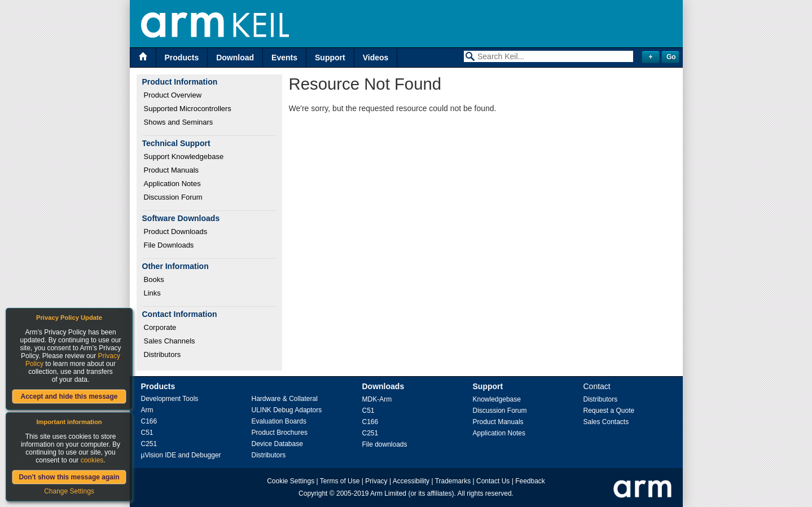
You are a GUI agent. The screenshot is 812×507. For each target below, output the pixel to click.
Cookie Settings (291, 481)
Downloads (383, 386)
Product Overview (173, 95)
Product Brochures (280, 433)
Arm (147, 410)
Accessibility (411, 481)
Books (154, 279)
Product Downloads (176, 232)
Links (152, 293)
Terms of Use (340, 481)
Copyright (313, 493)
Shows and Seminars (179, 122)
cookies (92, 460)
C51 (147, 433)
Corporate (160, 327)
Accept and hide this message (69, 396)
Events (284, 58)
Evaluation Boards (279, 421)
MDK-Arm (377, 399)
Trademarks (453, 481)
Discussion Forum (173, 197)
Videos (376, 58)
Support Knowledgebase (184, 156)
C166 (149, 421)
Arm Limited (388, 493)
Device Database (277, 444)
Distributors (163, 354)
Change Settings (69, 491)
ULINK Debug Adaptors (287, 410)
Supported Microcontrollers (188, 109)
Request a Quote (609, 411)
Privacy (376, 481)
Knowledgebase (497, 399)
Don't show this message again (69, 477)
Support (330, 58)
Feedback (530, 481)
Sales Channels (170, 341)
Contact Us (493, 481)
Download (235, 58)
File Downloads (169, 245)
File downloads (385, 444)
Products (182, 58)
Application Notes (172, 184)
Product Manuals (172, 170)
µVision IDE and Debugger (181, 455)
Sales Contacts (606, 422)
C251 (149, 444)
